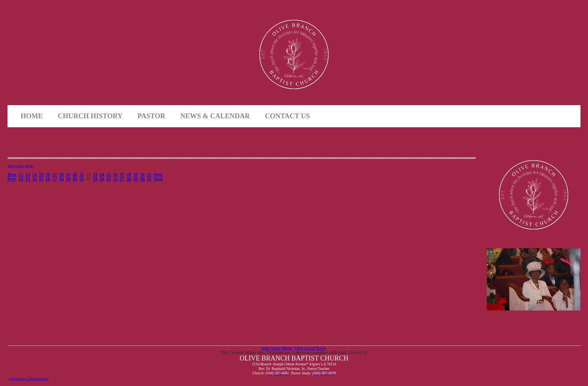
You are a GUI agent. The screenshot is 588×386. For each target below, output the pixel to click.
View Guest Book (310, 348)
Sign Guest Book (20, 166)
